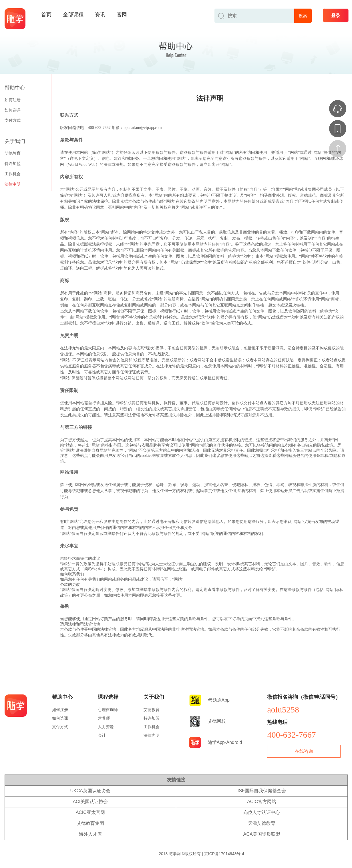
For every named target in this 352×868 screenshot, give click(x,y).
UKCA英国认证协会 (90, 791)
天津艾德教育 (262, 823)
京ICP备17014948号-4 (224, 854)
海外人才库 (90, 834)
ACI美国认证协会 (90, 802)
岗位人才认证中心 (262, 812)
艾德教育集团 (90, 823)
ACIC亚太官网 (90, 812)
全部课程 (73, 15)
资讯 (100, 15)
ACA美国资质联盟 (262, 834)
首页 (46, 15)
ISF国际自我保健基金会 (262, 791)
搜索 (303, 16)
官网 (122, 15)
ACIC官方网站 (262, 802)
